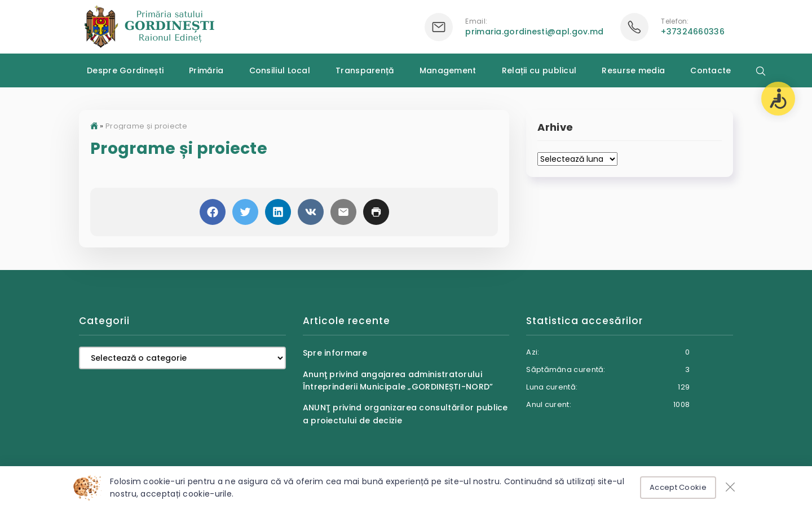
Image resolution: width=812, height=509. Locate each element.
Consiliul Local (280, 70)
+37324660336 (693, 32)
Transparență (365, 70)
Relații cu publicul (539, 70)
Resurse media (633, 70)
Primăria (206, 70)
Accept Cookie (678, 487)
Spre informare (335, 353)
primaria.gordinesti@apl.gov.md (534, 32)
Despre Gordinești (125, 70)
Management (448, 70)
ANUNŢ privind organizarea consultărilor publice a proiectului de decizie (405, 414)
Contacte (710, 70)
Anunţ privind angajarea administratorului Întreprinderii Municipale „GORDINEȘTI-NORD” (398, 380)
